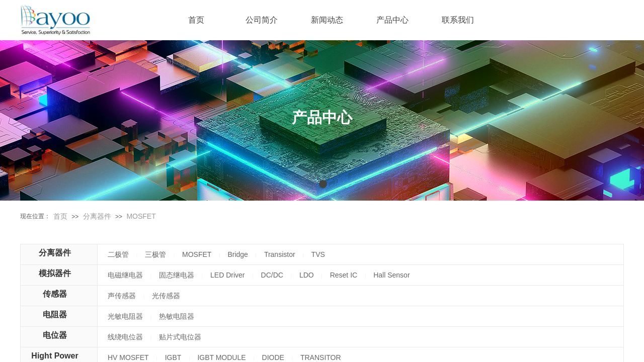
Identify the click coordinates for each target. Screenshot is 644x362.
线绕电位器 (125, 337)
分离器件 (97, 216)
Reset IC (344, 275)
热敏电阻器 (177, 316)
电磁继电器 (125, 275)
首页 (60, 216)
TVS (318, 254)
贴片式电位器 (180, 337)
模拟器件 (55, 273)
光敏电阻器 (125, 316)
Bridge (237, 254)
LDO (307, 275)
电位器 (55, 335)
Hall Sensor (391, 275)
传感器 (55, 294)
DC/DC (272, 275)
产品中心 (392, 20)
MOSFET (141, 216)
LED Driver (227, 275)
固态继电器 (177, 275)
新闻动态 (327, 20)
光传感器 (166, 296)
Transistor (280, 254)
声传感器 (122, 296)
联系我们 (458, 20)
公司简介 (262, 20)
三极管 (155, 254)
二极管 (118, 254)
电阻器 (55, 314)
